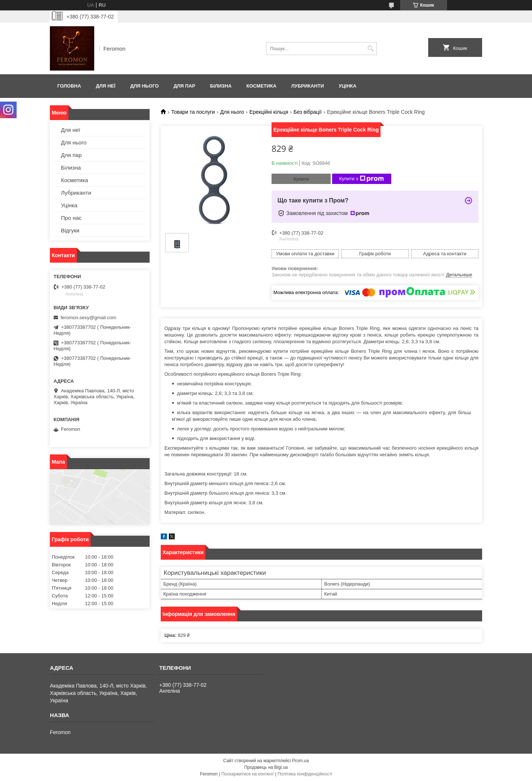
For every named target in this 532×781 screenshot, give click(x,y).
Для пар (185, 86)
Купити (301, 179)
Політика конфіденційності (305, 774)
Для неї (105, 86)
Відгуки (70, 230)
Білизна (221, 86)
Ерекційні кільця (269, 112)
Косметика (261, 86)
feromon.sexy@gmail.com (88, 318)
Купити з (362, 179)
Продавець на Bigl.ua (266, 767)
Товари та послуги (193, 112)
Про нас (71, 218)
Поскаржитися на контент (248, 774)
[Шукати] (370, 49)
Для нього (144, 86)
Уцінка (348, 86)
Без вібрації (308, 112)
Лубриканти (308, 86)
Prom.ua (301, 761)
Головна (69, 86)
